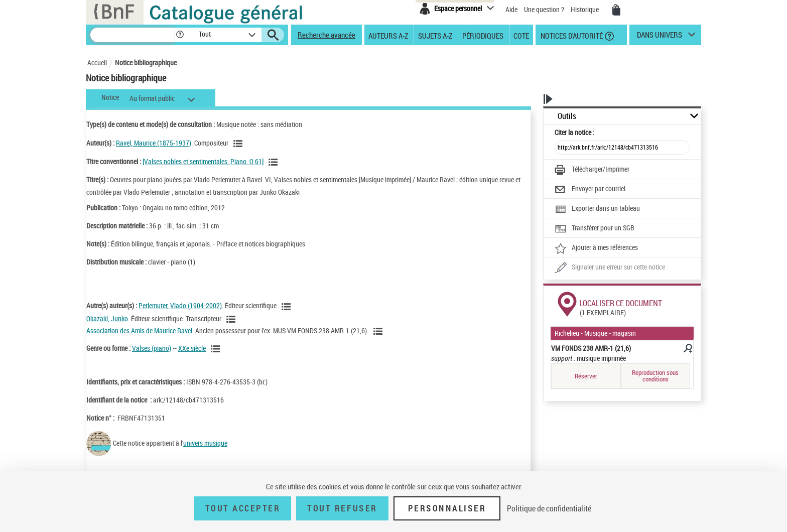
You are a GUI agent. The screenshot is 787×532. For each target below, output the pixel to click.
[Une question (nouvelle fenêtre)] (610, 268)
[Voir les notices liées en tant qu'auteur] (239, 144)
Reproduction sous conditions (655, 376)
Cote (521, 35)
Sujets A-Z (435, 35)
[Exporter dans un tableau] (597, 209)
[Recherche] (133, 35)
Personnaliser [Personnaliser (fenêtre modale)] (447, 508)
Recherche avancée (326, 35)
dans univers (660, 37)
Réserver (586, 376)
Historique (585, 9)
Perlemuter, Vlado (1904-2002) (180, 305)
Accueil (97, 62)
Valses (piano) (152, 348)
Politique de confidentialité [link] (549, 508)
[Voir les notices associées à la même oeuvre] (275, 162)
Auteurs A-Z (388, 35)
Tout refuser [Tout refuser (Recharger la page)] (342, 508)
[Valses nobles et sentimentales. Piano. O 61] (203, 161)
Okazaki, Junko (107, 318)
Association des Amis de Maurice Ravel (139, 330)
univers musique (205, 443)
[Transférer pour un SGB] (595, 229)
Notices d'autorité (571, 35)
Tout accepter (243, 508)
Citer (574, 132)
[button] (180, 35)
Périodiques (483, 35)
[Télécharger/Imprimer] (592, 170)
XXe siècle (192, 348)
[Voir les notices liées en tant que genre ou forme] (217, 349)
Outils (567, 116)
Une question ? (544, 9)
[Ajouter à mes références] (596, 248)
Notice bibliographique (146, 62)
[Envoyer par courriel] (590, 190)
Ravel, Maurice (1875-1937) (154, 143)
